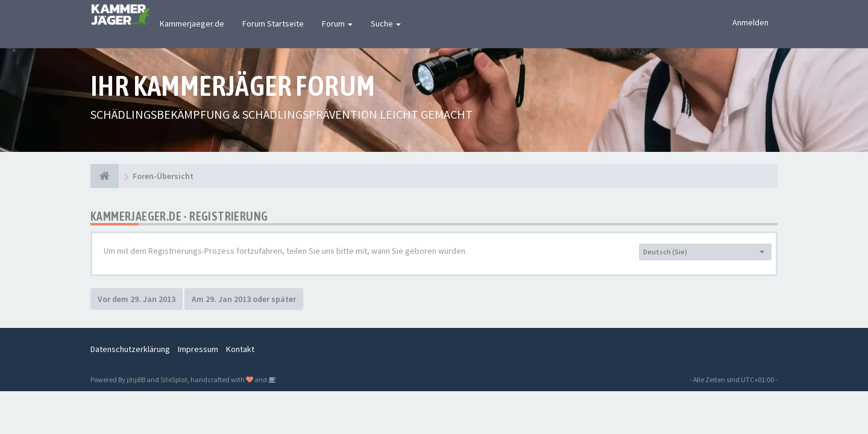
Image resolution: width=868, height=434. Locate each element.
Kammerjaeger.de (192, 24)
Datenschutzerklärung (130, 349)
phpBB (136, 379)
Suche (386, 24)
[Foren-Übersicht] (105, 176)
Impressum (198, 349)
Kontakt (240, 349)
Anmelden (750, 22)
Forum (337, 24)
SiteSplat (174, 379)
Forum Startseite (273, 24)
